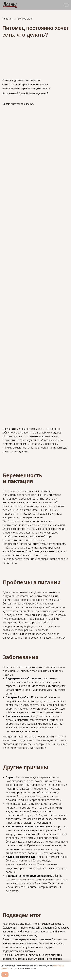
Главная (7, 19)
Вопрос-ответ (25, 19)
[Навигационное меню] (66, 5)
